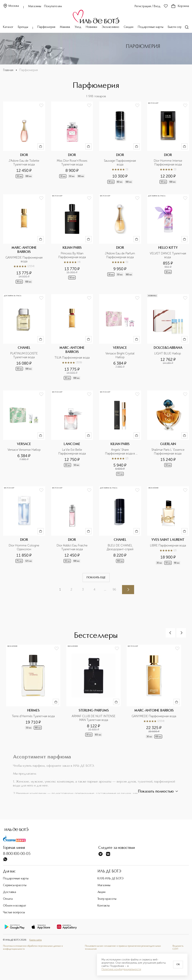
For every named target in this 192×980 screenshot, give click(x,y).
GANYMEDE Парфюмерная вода (24, 259)
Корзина (180, 6)
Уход (78, 27)
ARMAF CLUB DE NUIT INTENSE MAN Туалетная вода (94, 718)
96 (114, 589)
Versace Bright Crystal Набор (120, 355)
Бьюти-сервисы (178, 27)
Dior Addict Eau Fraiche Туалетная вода (72, 547)
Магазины (35, 6)
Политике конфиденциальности (121, 969)
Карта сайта (36, 940)
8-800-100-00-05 (17, 854)
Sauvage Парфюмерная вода (120, 163)
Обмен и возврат (15, 906)
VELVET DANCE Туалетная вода (168, 255)
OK (178, 965)
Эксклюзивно (110, 27)
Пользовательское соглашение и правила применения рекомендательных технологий (123, 947)
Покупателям (53, 6)
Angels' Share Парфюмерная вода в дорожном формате (120, 452)
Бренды (23, 27)
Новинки (91, 27)
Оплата (8, 899)
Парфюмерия (46, 27)
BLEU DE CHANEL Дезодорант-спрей (120, 547)
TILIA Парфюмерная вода (72, 358)
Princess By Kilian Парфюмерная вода (72, 255)
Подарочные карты (151, 27)
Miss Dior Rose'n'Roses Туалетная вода (72, 163)
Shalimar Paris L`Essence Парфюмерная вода (168, 452)
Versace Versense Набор (24, 450)
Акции (101, 892)
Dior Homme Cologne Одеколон (24, 547)
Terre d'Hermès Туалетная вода (33, 716)
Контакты (104, 906)
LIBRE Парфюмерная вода (168, 545)
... (105, 589)
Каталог (8, 27)
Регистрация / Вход (148, 6)
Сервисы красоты (15, 885)
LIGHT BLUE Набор (168, 353)
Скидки (129, 27)
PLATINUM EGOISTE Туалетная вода (24, 355)
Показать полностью (158, 791)
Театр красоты (107, 899)
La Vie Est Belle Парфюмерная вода (72, 452)
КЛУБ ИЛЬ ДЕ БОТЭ (111, 879)
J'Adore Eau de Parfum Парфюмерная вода (120, 255)
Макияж (65, 27)
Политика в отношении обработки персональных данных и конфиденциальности (33, 947)
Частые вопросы (14, 913)
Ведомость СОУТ (178, 947)
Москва (11, 6)
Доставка (10, 892)
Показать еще (96, 578)
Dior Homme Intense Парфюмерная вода (168, 163)
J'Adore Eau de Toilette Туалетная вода (24, 163)
